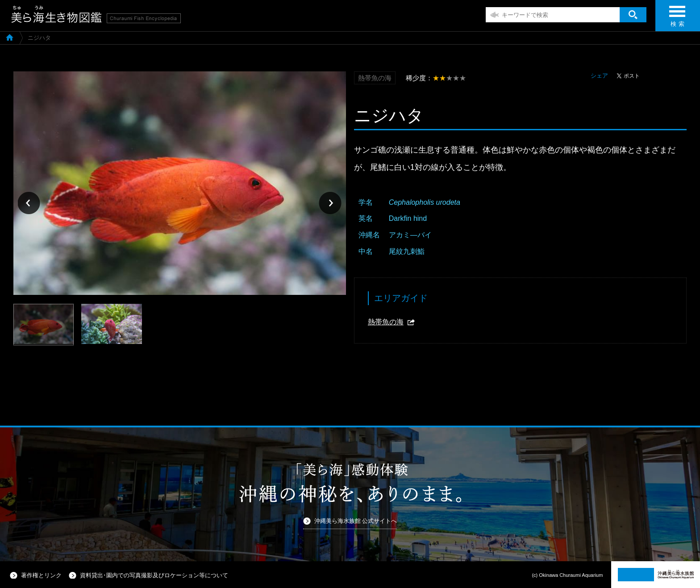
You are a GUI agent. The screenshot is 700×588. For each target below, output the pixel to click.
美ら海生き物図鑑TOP (10, 37)
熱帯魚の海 (386, 322)
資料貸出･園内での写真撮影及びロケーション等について (154, 575)
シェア (599, 76)
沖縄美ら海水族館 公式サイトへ (356, 521)
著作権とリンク (41, 575)
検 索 (677, 19)
